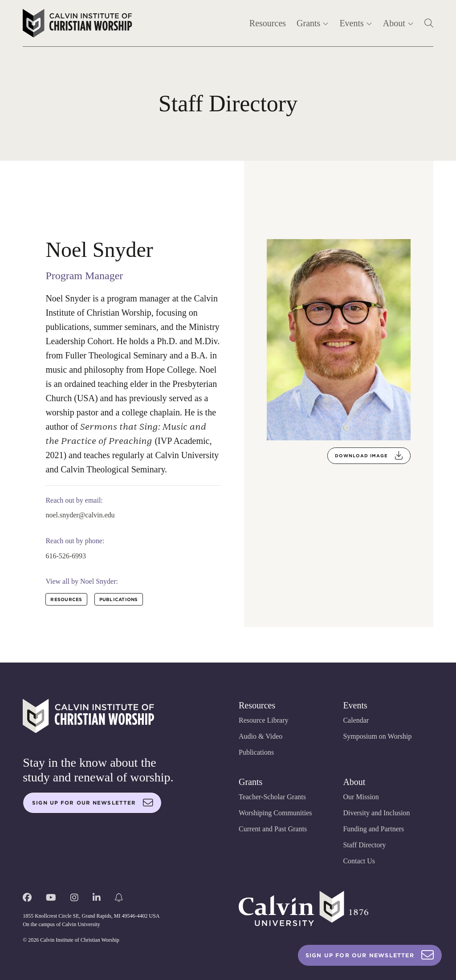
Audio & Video (261, 736)
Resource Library (264, 720)
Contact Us (359, 861)
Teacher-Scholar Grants (272, 797)
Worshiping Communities (275, 813)
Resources (268, 23)
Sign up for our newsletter (93, 803)
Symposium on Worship (377, 736)
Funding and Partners (373, 829)
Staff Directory (364, 845)
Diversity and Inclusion (376, 813)
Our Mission (361, 797)
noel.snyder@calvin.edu (80, 515)
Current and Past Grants (273, 829)
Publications (256, 752)
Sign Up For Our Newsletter (370, 955)
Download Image (369, 456)
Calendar (356, 720)
